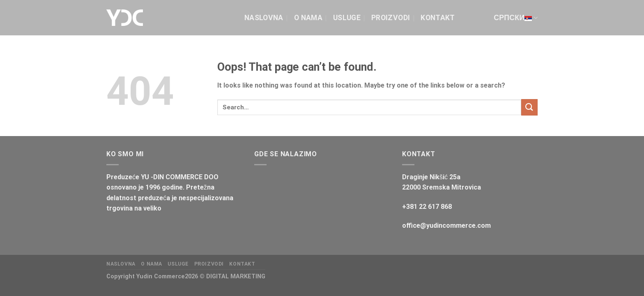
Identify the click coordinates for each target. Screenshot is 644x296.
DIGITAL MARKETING (236, 276)
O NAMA (308, 18)
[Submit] (529, 107)
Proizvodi (391, 18)
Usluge (347, 18)
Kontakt (438, 18)
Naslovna (264, 18)
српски (516, 18)
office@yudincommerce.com (446, 225)
